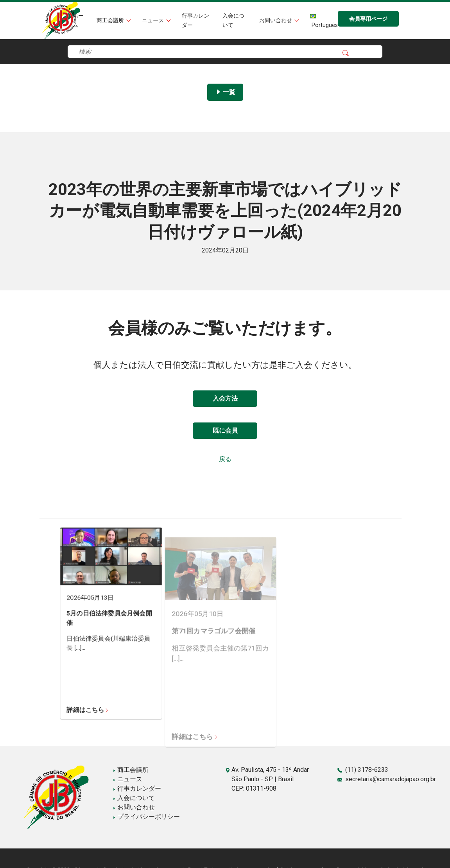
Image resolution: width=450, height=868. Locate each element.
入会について (134, 798)
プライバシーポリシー (146, 817)
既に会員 (225, 430)
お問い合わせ (276, 21)
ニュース (154, 21)
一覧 (225, 92)
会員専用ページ (368, 19)
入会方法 (225, 398)
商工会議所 (111, 21)
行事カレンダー (137, 788)
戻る (225, 459)
